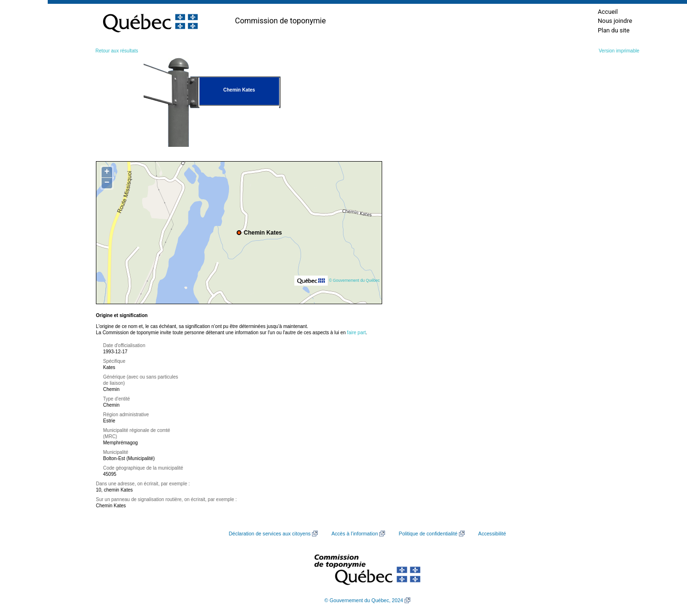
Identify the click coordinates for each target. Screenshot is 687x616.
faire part (356, 333)
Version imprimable (619, 51)
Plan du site (614, 30)
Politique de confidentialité (428, 534)
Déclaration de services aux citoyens (270, 534)
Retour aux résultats (117, 51)
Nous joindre (615, 21)
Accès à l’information (355, 534)
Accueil (608, 12)
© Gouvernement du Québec (354, 280)
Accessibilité (492, 534)
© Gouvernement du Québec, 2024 (364, 600)
